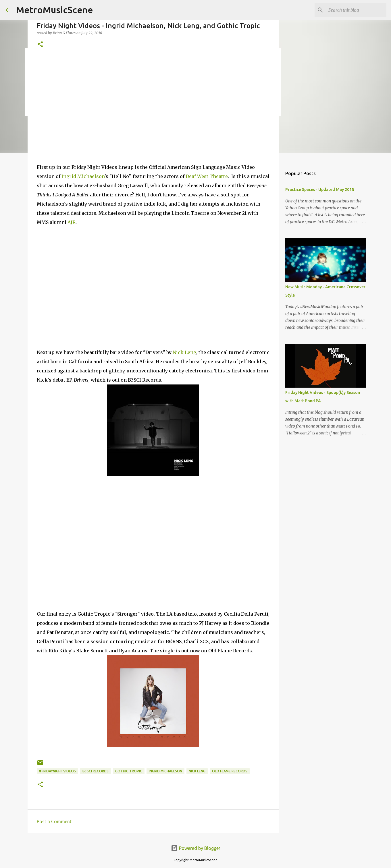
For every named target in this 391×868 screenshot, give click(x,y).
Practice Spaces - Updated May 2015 (320, 190)
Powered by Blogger (196, 848)
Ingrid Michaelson (83, 176)
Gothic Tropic (129, 771)
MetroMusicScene (55, 10)
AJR (72, 222)
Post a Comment (54, 821)
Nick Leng (184, 352)
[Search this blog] (356, 10)
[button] (40, 45)
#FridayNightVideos (57, 771)
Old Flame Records (230, 771)
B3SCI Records (96, 771)
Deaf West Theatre (207, 176)
